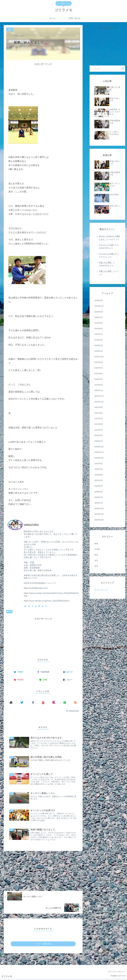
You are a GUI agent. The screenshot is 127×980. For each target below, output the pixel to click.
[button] (123, 69)
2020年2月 (99, 497)
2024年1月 (99, 317)
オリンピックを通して (108, 245)
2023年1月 (99, 351)
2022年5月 (99, 379)
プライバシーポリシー (116, 973)
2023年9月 (99, 323)
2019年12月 (99, 508)
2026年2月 (99, 300)
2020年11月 (99, 452)
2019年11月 (99, 514)
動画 (96, 544)
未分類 (97, 549)
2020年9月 (99, 464)
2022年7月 (99, 368)
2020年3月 (99, 492)
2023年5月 (99, 340)
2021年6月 (99, 424)
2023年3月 (99, 345)
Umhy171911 (31, 525)
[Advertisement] (43, 72)
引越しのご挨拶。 (106, 262)
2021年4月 (99, 435)
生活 (96, 560)
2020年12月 (99, 447)
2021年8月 (99, 413)
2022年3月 (99, 385)
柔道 (10, 612)
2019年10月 (99, 520)
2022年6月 (99, 374)
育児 (96, 566)
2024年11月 (99, 306)
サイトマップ (101, 590)
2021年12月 (99, 396)
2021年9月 (99, 407)
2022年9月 (99, 362)
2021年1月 (99, 441)
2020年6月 (99, 475)
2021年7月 (99, 419)
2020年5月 (99, 480)
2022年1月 (99, 390)
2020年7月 (99, 469)
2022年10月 (99, 357)
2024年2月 (99, 312)
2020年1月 (99, 503)
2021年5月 (99, 430)
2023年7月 (99, 334)
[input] (107, 69)
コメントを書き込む (43, 945)
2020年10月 (99, 458)
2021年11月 (99, 402)
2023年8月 (99, 329)
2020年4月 (99, 486)
